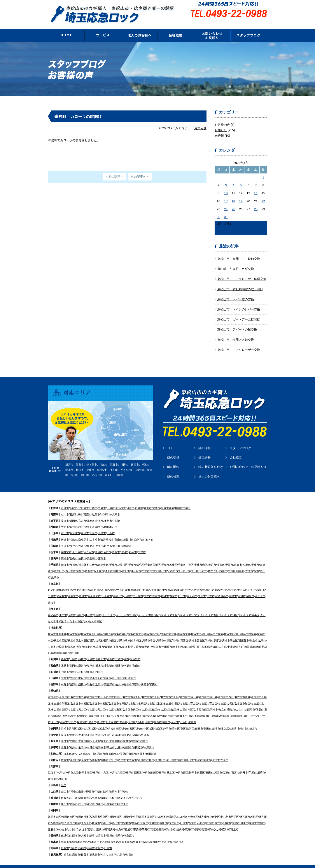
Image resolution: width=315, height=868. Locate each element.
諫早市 (93, 829)
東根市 (85, 527)
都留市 (132, 672)
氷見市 (65, 659)
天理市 (96, 735)
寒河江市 (75, 527)
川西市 (218, 766)
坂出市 (105, 791)
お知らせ (200, 122)
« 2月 (218, 217)
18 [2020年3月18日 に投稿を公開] (233, 195)
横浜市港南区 (152, 628)
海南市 (132, 747)
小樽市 (93, 502)
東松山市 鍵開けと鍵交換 (236, 333)
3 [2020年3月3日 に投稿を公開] (226, 179)
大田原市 (77, 546)
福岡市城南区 (147, 810)
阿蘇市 (137, 835)
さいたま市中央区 (249, 609)
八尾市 (142, 754)
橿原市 (144, 735)
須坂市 (82, 678)
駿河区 (190, 722)
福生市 (250, 590)
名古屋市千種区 (60, 697)
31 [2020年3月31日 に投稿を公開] (226, 210)
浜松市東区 (114, 722)
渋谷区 (198, 583)
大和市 (80, 640)
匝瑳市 (223, 565)
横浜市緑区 (96, 634)
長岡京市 (101, 741)
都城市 (99, 842)
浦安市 (109, 565)
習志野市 (84, 558)
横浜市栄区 (184, 628)
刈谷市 (66, 709)
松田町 (248, 640)
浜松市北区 (84, 722)
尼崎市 (261, 766)
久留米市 (86, 817)
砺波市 (119, 659)
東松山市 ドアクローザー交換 (239, 343)
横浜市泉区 (120, 628)
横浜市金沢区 (136, 628)
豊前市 (100, 823)
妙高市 (111, 653)
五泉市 (91, 653)
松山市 (82, 798)
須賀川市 (128, 533)
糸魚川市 (101, 653)
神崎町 (240, 565)
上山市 (111, 527)
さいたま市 (109, 609)
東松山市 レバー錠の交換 (236, 293)
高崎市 (65, 552)
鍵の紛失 (205, 451)
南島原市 (129, 829)
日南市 (108, 842)
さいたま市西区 (210, 609)
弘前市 (96, 508)
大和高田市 (116, 735)
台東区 (78, 583)
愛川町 (197, 640)
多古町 (232, 565)
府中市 (156, 590)
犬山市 (55, 716)
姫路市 (52, 766)
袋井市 (253, 722)
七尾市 (65, 665)
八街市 (247, 558)
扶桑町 (140, 716)
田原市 (190, 709)
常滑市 (172, 709)
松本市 (128, 678)
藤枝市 (199, 722)
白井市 (146, 565)
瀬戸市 (129, 709)
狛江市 (252, 583)
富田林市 (171, 754)
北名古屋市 (112, 716)
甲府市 (82, 672)
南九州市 (120, 848)
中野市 (65, 678)
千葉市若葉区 (169, 558)
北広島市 (84, 502)
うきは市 (82, 823)
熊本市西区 (81, 835)
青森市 (87, 508)
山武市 (203, 565)
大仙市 (91, 520)
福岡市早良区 (100, 810)
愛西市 (158, 716)
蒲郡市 (260, 703)
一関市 (117, 514)
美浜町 (244, 709)
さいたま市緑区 (229, 609)
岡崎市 (214, 703)
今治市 (91, 798)
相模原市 (62, 640)
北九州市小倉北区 (209, 810)
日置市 (85, 848)
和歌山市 (111, 747)
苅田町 (146, 823)
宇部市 (99, 785)
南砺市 (128, 659)
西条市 (99, 798)
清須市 (101, 716)
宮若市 (91, 823)
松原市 (150, 754)
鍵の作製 (205, 441)
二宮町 (222, 640)
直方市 (219, 817)
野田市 (229, 558)
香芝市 (105, 735)
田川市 (244, 817)
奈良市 (65, 735)
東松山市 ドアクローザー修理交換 (242, 272)
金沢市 (73, 665)
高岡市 (73, 659)
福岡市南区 (68, 810)
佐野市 (107, 546)
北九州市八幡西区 (166, 810)
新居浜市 (109, 798)
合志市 (145, 835)
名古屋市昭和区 (112, 691)
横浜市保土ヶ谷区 (78, 634)
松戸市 (212, 558)
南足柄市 (178, 640)
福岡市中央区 (130, 810)
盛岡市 (73, 514)
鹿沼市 (99, 546)
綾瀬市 (109, 640)
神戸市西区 (182, 766)
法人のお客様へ (209, 470)
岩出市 (101, 747)
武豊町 (235, 709)
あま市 (175, 716)
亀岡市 (82, 741)
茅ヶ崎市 (136, 640)
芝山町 (195, 565)
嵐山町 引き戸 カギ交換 (236, 262)
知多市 (155, 709)
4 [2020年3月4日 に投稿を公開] (233, 179)
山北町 (257, 640)
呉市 (64, 779)
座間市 (100, 640)
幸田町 (207, 709)
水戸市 (73, 539)
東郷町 (198, 709)
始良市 (68, 848)
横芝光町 (213, 565)
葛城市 (136, 735)
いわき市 (148, 533)
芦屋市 (253, 766)
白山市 (99, 665)
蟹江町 (192, 716)
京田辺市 (138, 741)
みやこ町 (216, 823)
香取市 (249, 565)
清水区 (176, 722)
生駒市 (73, 735)
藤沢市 (126, 640)
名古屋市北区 (59, 703)
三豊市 (76, 791)
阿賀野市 (135, 653)
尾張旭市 (82, 716)
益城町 (154, 835)
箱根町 (55, 646)
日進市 (109, 709)
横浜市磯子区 (105, 628)
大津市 (82, 728)
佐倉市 (93, 558)
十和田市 (106, 508)
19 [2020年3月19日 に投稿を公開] (241, 195)
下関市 (73, 785)
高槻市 (85, 754)
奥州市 (108, 514)
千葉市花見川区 (119, 558)
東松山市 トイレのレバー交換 (239, 303)
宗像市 (144, 817)
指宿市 (130, 848)
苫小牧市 (121, 502)
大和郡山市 (85, 735)
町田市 (182, 590)
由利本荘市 (111, 520)
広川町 (226, 823)
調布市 (261, 583)
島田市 (208, 722)
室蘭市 (156, 502)
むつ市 (65, 508)
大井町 (240, 640)
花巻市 (91, 514)
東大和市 (192, 590)
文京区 (121, 583)
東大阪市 (132, 754)
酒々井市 (70, 565)
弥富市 (166, 716)
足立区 (52, 583)
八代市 (180, 835)
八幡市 (119, 741)
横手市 (99, 520)
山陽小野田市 (86, 785)
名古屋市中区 (78, 691)
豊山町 (123, 716)
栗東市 (128, 728)
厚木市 (72, 640)
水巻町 (171, 823)
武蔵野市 (62, 590)
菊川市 (236, 722)
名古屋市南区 (185, 703)
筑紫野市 (126, 817)
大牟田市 (106, 817)
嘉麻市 (52, 823)
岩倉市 (92, 716)
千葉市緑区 (201, 558)
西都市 (82, 842)
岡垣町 (154, 823)
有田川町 (151, 747)
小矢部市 (109, 659)
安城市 (231, 703)
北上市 (99, 514)
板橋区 (129, 583)
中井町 (231, 640)
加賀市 (91, 665)
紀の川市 (91, 747)
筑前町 (180, 823)
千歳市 (111, 502)
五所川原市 (76, 508)
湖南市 (136, 728)
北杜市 (65, 672)
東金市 (238, 558)
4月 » (228, 217)
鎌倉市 (254, 634)
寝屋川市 (75, 754)
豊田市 (101, 709)
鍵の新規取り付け (211, 460)
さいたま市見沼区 (148, 609)
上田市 (99, 678)
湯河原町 (74, 646)
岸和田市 (189, 754)
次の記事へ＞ (140, 170)
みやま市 (62, 823)
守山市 (91, 728)
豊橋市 (58, 709)
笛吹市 (107, 672)
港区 (174, 583)
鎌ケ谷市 (136, 565)
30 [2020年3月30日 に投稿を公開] (219, 210)
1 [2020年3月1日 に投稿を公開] (263, 171)
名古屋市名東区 (118, 697)
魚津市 (91, 659)
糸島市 (136, 817)
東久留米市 (94, 590)
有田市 (141, 747)
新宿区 (147, 583)
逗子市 (262, 634)
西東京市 (73, 590)
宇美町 (137, 823)
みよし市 (241, 703)
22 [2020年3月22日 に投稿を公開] (263, 195)
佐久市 (119, 678)
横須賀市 (244, 634)
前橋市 (73, 552)
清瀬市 (83, 590)
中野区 (190, 583)
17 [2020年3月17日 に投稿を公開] (226, 195)
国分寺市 (138, 590)
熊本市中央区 (97, 835)
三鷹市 (52, 590)
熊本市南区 (126, 835)
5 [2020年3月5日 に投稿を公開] (241, 179)
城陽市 (128, 741)
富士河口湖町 (120, 672)
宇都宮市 (66, 546)
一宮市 (252, 709)
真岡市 (116, 546)
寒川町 (205, 640)
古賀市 (210, 817)
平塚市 (117, 640)
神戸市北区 (72, 766)
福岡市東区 (54, 810)
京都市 (65, 741)
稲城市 (165, 590)
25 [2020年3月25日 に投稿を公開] (233, 203)
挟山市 (89, 609)
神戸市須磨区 (150, 766)
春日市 (116, 817)
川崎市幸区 (149, 634)
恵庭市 (102, 502)
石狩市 (73, 502)
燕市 (126, 653)
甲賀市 (145, 728)
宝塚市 (227, 766)
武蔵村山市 (222, 590)
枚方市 (65, 754)
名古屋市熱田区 (189, 691)
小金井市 (107, 590)
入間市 (72, 609)
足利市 (124, 546)
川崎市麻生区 (230, 634)
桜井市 (127, 735)
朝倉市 (227, 817)
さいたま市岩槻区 (126, 609)
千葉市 (255, 558)
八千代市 (99, 565)
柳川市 (164, 817)
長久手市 (119, 709)
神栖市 (128, 539)
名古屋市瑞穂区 (148, 703)
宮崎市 (91, 842)
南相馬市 (84, 533)
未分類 (219, 129)
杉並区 (233, 583)
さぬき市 (123, 791)
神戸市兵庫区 (117, 766)
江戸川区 (96, 583)
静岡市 (167, 722)
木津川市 (149, 741)
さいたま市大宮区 (189, 609)
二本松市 (95, 533)
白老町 (139, 502)
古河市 (82, 539)
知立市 (223, 703)
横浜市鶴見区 (248, 628)
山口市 (65, 785)
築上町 (234, 823)
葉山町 (188, 640)
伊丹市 (244, 766)
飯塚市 (96, 817)
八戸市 (116, 508)
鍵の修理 (173, 470)
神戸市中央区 (101, 766)
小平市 (128, 590)
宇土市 (163, 835)
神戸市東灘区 (197, 766)
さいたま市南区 (93, 615)
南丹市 (73, 741)
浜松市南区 (156, 722)
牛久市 (99, 539)
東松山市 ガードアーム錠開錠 (239, 313)
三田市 (210, 766)
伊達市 (130, 502)
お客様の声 (222, 118)
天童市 (93, 527)
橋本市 (68, 747)
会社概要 (236, 451)
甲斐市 (73, 672)
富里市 (80, 565)
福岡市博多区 (84, 810)
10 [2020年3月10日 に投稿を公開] (226, 187)
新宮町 (206, 823)
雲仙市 (102, 829)
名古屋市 (53, 691)
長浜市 (65, 728)
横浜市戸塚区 (215, 628)
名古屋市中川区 (151, 691)
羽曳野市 (160, 754)
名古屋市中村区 (80, 697)
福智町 (198, 823)
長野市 (73, 678)
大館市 (65, 520)
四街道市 (103, 558)
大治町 (184, 716)
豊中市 (122, 754)
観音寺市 (66, 791)
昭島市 (233, 590)
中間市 (261, 817)
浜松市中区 (142, 722)
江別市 (65, 502)
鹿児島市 (95, 848)
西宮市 (235, 766)
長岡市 (65, 653)
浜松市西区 (128, 722)
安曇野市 (109, 678)
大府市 (147, 709)
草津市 (119, 728)
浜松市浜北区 (99, 722)
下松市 (124, 785)
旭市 (256, 565)
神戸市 (60, 766)
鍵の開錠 (173, 460)
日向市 (73, 842)
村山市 (65, 527)
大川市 (72, 823)
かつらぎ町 (79, 747)
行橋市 (184, 817)
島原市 (111, 829)
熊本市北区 (68, 835)
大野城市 (154, 817)
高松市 (113, 791)
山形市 (102, 527)
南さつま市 (107, 848)
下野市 (142, 546)
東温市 (73, 798)
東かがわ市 (136, 791)
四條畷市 (95, 754)
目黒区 (207, 583)
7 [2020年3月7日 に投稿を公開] (256, 179)
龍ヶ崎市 (118, 539)
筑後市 (253, 817)
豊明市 (75, 709)
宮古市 (82, 514)
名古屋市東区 (114, 703)
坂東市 (91, 539)
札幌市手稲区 (183, 502)
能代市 (73, 520)
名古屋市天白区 (77, 703)
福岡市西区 (115, 810)
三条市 (119, 653)
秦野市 (146, 640)
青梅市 (52, 596)
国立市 (148, 590)
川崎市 (121, 634)
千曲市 (91, 678)
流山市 (221, 558)
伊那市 (145, 678)
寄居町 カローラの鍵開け (81, 110)
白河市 (138, 533)
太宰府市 (174, 817)
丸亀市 (96, 791)
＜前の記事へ (114, 170)
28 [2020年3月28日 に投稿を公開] (256, 203)
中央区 (166, 583)
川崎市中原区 (164, 634)
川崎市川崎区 (134, 634)
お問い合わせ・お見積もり (248, 460)
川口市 (63, 609)
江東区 (106, 583)
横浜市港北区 (168, 628)
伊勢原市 (156, 640)
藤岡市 (102, 552)
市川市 (73, 558)
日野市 (211, 590)
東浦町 (215, 709)
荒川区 (69, 583)
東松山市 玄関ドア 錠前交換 (239, 252)
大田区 (224, 583)
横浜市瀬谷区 (199, 628)
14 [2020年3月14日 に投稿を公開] (256, 187)
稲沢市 (72, 716)
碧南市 (92, 709)
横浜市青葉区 (89, 628)
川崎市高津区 (180, 634)
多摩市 (173, 590)
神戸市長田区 (134, 766)
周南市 (116, 785)
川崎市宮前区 (197, 634)
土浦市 (65, 539)
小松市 (82, 665)
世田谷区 (243, 583)
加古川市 (53, 772)
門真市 (224, 754)
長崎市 (119, 829)
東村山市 (118, 590)
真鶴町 (64, 646)
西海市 (76, 829)
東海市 (138, 709)
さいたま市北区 (169, 609)
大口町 (132, 716)
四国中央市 (122, 798)
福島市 (73, 533)
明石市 (63, 772)
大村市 (85, 829)
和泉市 (199, 754)
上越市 (73, 653)
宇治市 (111, 741)
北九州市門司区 (230, 810)
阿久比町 (225, 709)
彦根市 (73, 728)
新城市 (181, 709)
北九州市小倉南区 (188, 810)
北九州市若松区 (249, 810)
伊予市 (65, 798)
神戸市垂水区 (167, 766)
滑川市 (82, 659)
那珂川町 (110, 823)
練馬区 (181, 583)
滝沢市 (65, 514)
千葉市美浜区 (153, 558)
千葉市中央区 (186, 558)
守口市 (216, 754)
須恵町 (189, 823)
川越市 (98, 609)
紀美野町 (122, 747)
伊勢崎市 (92, 552)
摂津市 (207, 754)
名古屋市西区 (226, 691)
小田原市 (167, 640)
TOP (170, 441)
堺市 (180, 754)
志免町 (120, 823)
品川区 (215, 583)
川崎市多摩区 (213, 634)
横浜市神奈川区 (57, 628)
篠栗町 (163, 823)
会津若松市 (107, 533)
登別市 (148, 502)
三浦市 (52, 640)
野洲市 (99, 728)
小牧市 (64, 716)
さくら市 (89, 546)
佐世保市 (66, 829)
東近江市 (109, 728)
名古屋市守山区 (189, 697)
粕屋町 (129, 823)
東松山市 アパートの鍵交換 (237, 323)
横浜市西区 (60, 634)
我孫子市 (162, 565)
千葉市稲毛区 (136, 558)
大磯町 (214, 640)
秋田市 (82, 520)
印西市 (171, 565)
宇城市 (171, 835)
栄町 (179, 565)
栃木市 (133, 546)
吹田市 (105, 754)
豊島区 (138, 583)
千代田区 (156, 583)
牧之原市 (226, 722)
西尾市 (251, 703)
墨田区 (86, 583)
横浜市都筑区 (232, 628)
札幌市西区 (168, 502)
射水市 (99, 659)
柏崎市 (82, 653)
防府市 (107, 785)
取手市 (108, 539)
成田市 (186, 565)
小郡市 (201, 817)
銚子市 (55, 571)
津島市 (149, 716)
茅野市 (136, 678)
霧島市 (76, 848)
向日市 (91, 741)
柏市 (153, 565)
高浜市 (84, 709)
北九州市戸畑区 (71, 817)
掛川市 (245, 722)
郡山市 (119, 533)
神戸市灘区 (86, 766)
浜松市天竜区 (69, 722)
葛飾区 (60, 583)
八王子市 (260, 590)
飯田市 (154, 678)
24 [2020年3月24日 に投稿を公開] (226, 203)
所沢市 (80, 609)
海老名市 (90, 640)
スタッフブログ (240, 441)
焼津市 (216, 722)
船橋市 (65, 558)
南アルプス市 (95, 672)
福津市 (236, 817)
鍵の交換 (173, 451)
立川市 (202, 590)
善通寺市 (86, 791)
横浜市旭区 (73, 628)
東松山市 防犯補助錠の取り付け (240, 283)
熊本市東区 (112, 835)
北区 (113, 583)
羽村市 (242, 590)
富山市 (136, 659)
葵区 (183, 722)
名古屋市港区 (155, 697)
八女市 (192, 817)
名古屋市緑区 (226, 697)
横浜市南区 (110, 634)
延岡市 (65, 842)
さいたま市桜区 (73, 615)
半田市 (164, 709)
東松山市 (53, 609)
